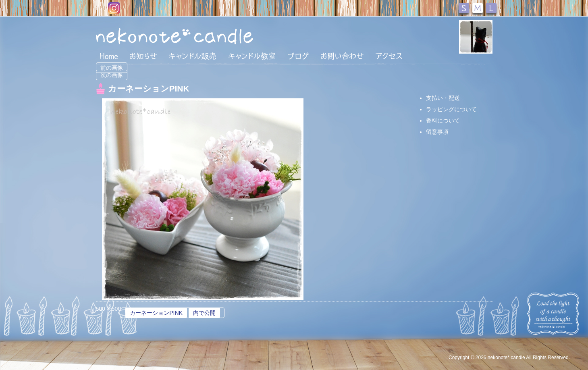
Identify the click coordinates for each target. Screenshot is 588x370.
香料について (443, 121)
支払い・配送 (443, 98)
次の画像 (112, 75)
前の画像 (112, 68)
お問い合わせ (342, 56)
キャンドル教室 (252, 56)
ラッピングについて (451, 109)
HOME (109, 56)
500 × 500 (109, 309)
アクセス (389, 56)
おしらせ (143, 56)
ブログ (298, 56)
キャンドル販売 (192, 56)
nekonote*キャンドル (199, 36)
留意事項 (437, 132)
